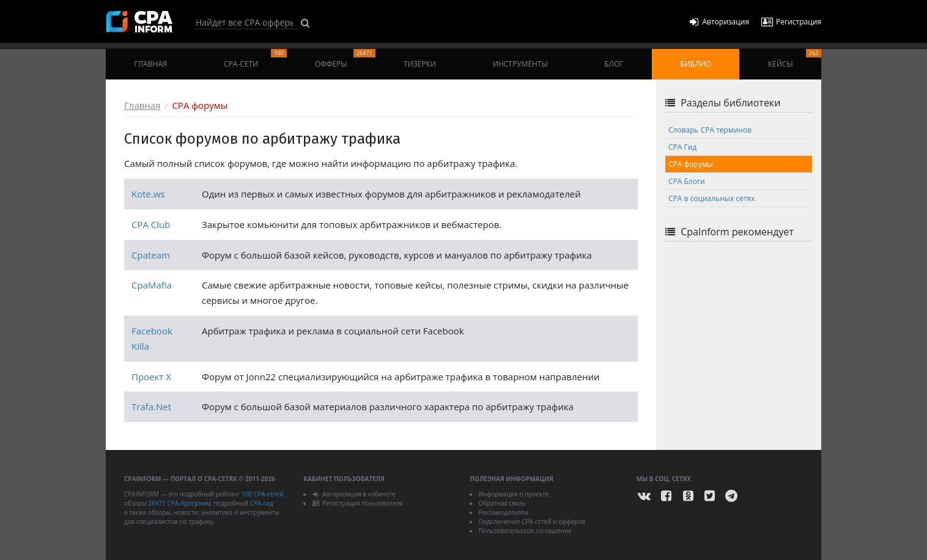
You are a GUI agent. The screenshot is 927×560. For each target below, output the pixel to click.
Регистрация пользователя (357, 503)
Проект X (151, 377)
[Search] (246, 23)
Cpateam (151, 255)
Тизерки (420, 64)
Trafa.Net (151, 407)
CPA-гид (261, 503)
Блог (614, 64)
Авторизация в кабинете (354, 494)
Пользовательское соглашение (525, 531)
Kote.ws (148, 194)
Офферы (345, 59)
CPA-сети (255, 59)
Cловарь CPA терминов (710, 130)
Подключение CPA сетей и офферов (532, 521)
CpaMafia (152, 285)
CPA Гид (682, 147)
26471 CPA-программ (179, 503)
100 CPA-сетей (263, 494)
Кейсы (795, 59)
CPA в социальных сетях (711, 198)
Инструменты (520, 64)
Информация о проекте (513, 494)
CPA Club (151, 224)
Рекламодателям (503, 512)
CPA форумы (691, 164)
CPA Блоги (687, 181)
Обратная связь (502, 503)
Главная (150, 64)
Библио (696, 64)
